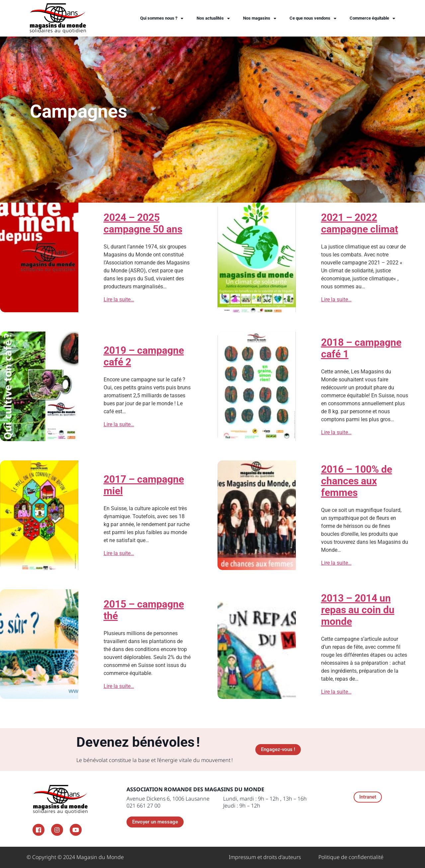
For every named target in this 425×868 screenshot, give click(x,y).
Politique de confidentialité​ (351, 857)
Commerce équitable (372, 18)
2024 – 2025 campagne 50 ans (143, 223)
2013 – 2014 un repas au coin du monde (358, 610)
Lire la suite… (119, 299)
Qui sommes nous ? (162, 18)
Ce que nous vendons (313, 18)
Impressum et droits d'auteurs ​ (265, 857)
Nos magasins (260, 18)
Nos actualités (213, 18)
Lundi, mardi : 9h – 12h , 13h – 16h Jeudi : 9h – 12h (265, 802)
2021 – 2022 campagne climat (360, 223)
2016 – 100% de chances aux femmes (357, 481)
